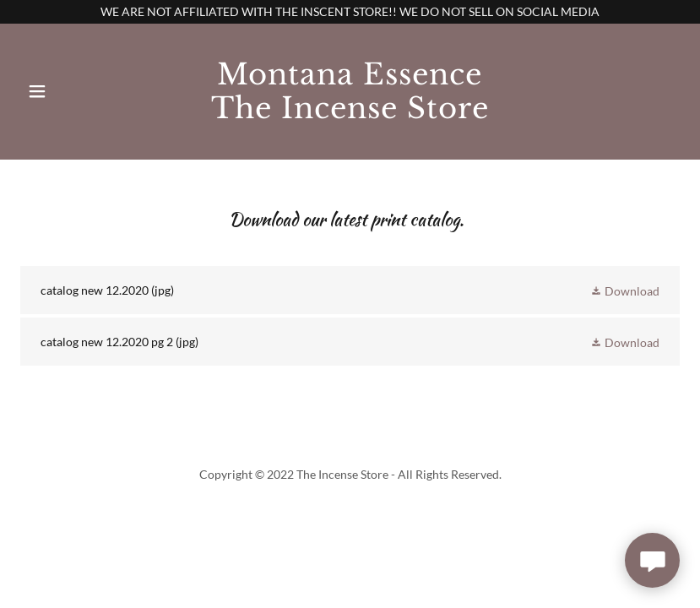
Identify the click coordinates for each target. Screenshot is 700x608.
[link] (350, 114)
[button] (58, 91)
